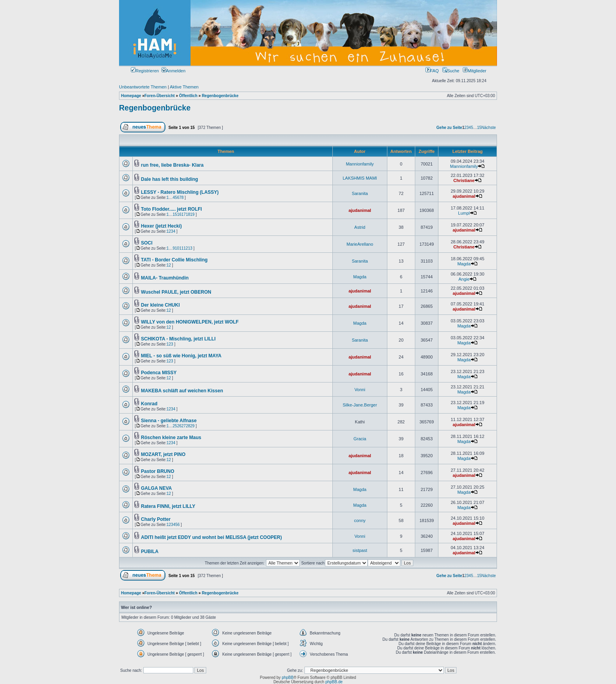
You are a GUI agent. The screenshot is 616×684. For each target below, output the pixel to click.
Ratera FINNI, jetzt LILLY (168, 506)
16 (179, 214)
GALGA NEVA (157, 488)
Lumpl (464, 213)
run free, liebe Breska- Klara (172, 165)
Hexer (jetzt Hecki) (161, 226)
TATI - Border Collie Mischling (174, 260)
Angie (464, 279)
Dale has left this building (170, 179)
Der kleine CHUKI (160, 305)
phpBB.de (334, 682)
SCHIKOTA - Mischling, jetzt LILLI (178, 339)
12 (186, 248)
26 (179, 426)
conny (360, 520)
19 (192, 214)
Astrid (360, 227)
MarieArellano (360, 244)
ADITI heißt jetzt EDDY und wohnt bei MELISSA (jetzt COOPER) (212, 537)
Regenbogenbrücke (155, 108)
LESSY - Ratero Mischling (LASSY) (180, 192)
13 (190, 248)
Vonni (360, 390)
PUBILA (150, 552)
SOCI (147, 243)
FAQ (432, 71)
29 (192, 426)
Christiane (464, 180)
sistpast (360, 550)
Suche (451, 71)
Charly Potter (156, 519)
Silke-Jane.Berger (360, 405)
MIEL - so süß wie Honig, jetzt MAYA (181, 356)
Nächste (489, 128)
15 (479, 128)
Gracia (360, 439)
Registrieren (145, 71)
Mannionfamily (360, 164)
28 (188, 426)
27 (184, 426)
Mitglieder (475, 71)
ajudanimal (464, 196)
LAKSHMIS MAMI (360, 178)
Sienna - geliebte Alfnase (169, 421)
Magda (464, 264)
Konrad (149, 404)
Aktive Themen (184, 87)
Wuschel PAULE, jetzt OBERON (176, 292)
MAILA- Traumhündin (165, 278)
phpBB (288, 678)
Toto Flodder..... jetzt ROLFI (171, 209)
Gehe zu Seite (449, 128)
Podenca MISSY (159, 373)
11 (181, 248)
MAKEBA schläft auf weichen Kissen (182, 391)
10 (177, 248)
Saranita (360, 193)
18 (188, 214)
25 (175, 426)
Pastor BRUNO (158, 471)
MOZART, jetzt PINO (163, 454)
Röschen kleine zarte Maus (171, 438)
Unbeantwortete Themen (143, 87)
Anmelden (174, 71)
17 (184, 214)
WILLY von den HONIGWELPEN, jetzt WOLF (190, 322)
